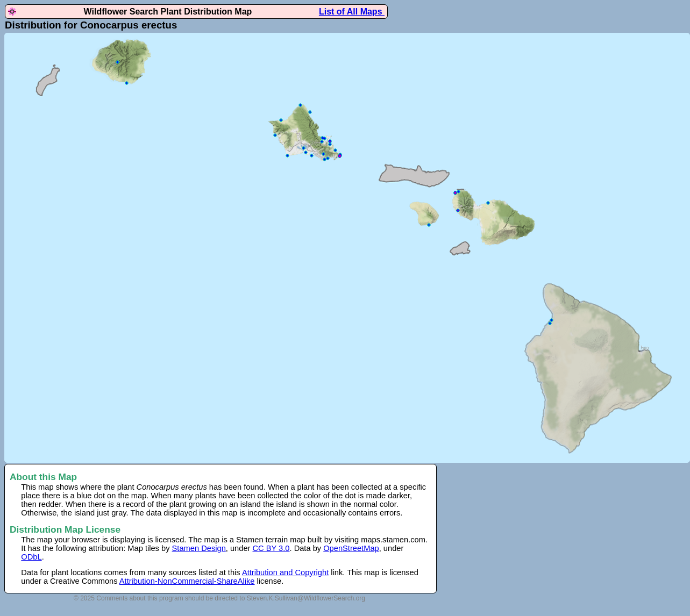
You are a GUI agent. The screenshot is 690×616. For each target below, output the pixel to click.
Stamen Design (199, 548)
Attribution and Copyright (285, 572)
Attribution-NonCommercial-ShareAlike (187, 581)
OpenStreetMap (351, 548)
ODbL (31, 557)
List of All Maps (352, 12)
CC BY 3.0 (271, 548)
